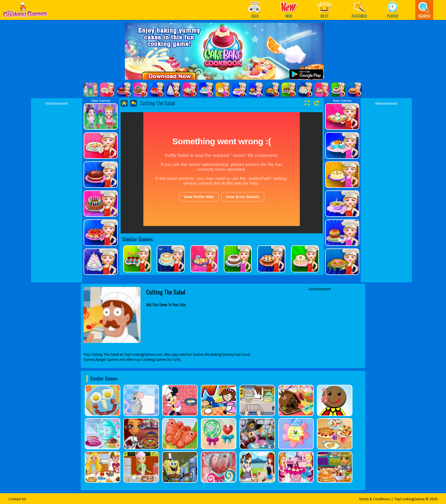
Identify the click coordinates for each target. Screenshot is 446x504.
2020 (433, 499)
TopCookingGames (409, 499)
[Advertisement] (57, 192)
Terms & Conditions (374, 499)
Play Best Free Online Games (25, 12)
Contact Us (17, 499)
